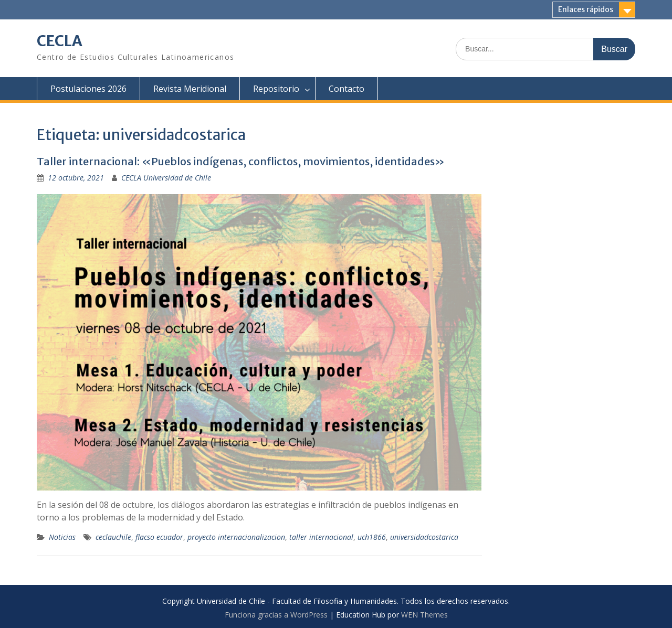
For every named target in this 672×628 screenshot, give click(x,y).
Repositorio (276, 89)
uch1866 (372, 537)
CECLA (60, 41)
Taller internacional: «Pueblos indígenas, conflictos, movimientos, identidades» (241, 161)
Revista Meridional (190, 89)
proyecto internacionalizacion (236, 537)
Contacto (346, 89)
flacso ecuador (159, 537)
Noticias (62, 537)
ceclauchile (113, 537)
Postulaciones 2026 (88, 89)
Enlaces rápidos (586, 9)
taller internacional (321, 537)
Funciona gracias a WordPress (276, 615)
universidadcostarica (424, 537)
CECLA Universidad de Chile (166, 178)
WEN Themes (424, 615)
